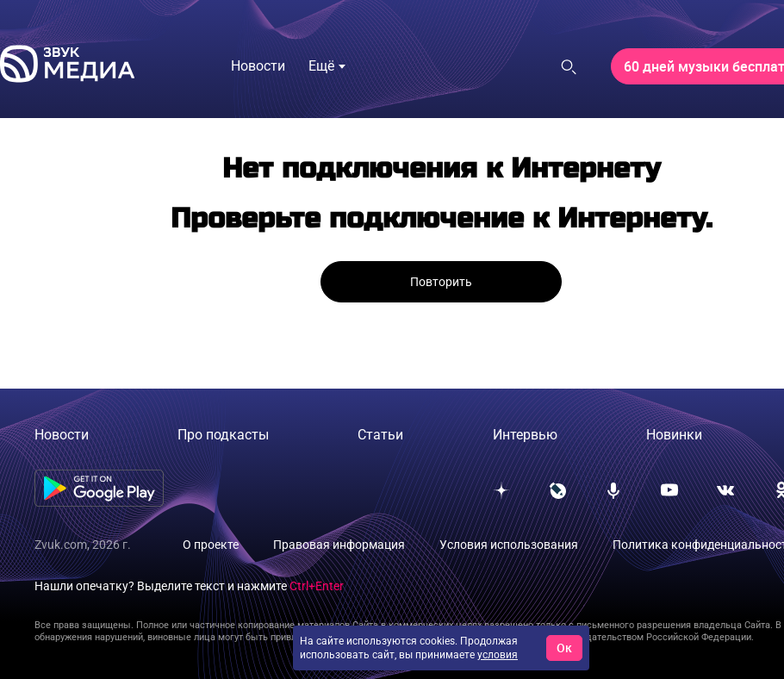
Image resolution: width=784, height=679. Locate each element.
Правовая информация (339, 545)
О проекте (211, 545)
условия (498, 655)
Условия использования (509, 545)
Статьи (380, 435)
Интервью (525, 435)
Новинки (674, 435)
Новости (62, 435)
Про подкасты (223, 435)
